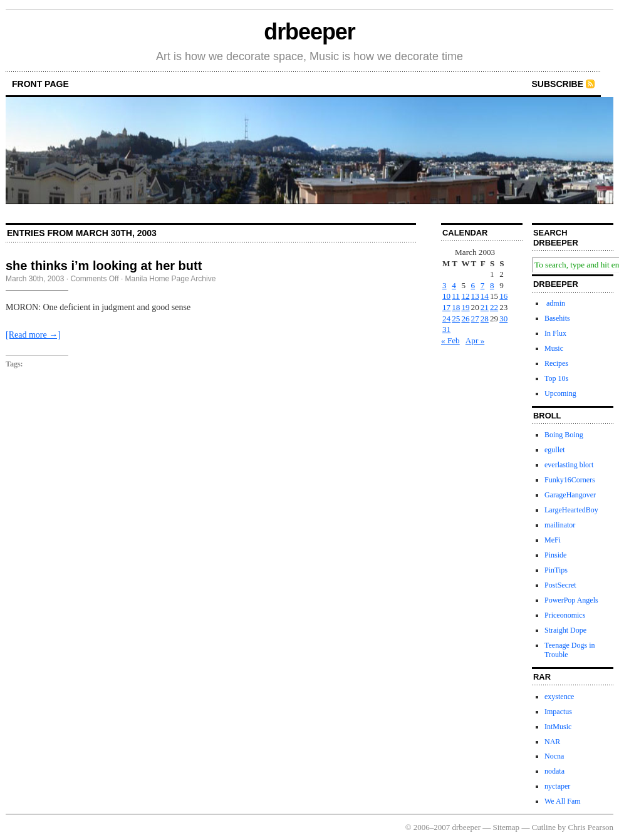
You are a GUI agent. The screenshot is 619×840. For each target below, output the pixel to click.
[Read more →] (33, 335)
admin (555, 303)
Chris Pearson (590, 827)
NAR (552, 742)
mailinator (560, 525)
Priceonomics (565, 615)
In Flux (555, 333)
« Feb (450, 340)
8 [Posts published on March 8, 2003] (492, 285)
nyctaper (557, 786)
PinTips (556, 570)
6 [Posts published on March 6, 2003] (473, 285)
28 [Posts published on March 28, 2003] (485, 319)
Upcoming (560, 393)
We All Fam (563, 801)
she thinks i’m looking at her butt (104, 266)
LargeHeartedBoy (571, 510)
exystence (559, 697)
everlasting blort (569, 465)
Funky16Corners (570, 480)
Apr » (475, 340)
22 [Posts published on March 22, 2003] (494, 307)
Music (554, 348)
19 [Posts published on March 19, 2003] (465, 307)
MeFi (553, 540)
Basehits (557, 318)
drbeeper (309, 32)
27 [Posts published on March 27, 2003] (475, 319)
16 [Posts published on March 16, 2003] (503, 296)
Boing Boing (564, 435)
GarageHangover (570, 495)
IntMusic (558, 727)
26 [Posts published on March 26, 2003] (465, 319)
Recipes (556, 363)
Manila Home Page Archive (171, 279)
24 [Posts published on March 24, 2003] (446, 319)
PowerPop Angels (571, 600)
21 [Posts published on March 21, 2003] (485, 307)
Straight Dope (565, 630)
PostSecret (560, 585)
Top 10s (556, 378)
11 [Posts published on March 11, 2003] (456, 296)
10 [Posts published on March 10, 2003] (446, 296)
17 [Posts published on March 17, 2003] (446, 307)
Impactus (558, 712)
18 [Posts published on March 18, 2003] (456, 307)
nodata (554, 771)
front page (40, 84)
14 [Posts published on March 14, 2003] (485, 296)
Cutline (544, 827)
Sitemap (507, 827)
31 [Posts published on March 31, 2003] (446, 329)
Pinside (555, 555)
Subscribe (558, 84)
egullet (555, 450)
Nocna (554, 756)
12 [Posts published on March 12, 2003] (465, 296)
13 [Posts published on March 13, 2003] (475, 296)
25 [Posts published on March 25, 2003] (456, 319)
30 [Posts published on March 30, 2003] (503, 319)
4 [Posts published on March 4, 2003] (454, 285)
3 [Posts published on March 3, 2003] (445, 285)
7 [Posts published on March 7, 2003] (483, 285)
